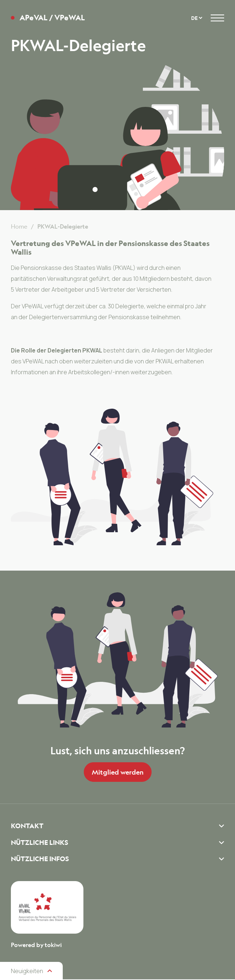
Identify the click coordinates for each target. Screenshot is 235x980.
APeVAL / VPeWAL (52, 18)
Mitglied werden (118, 772)
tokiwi (53, 946)
